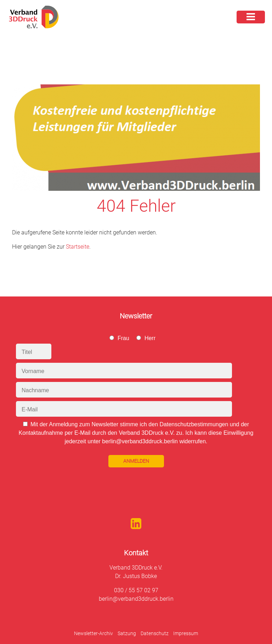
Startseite (78, 247)
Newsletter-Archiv (93, 633)
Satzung (127, 633)
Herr (150, 338)
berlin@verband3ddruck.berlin (136, 599)
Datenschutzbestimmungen (194, 424)
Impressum (186, 633)
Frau (123, 338)
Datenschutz (155, 633)
